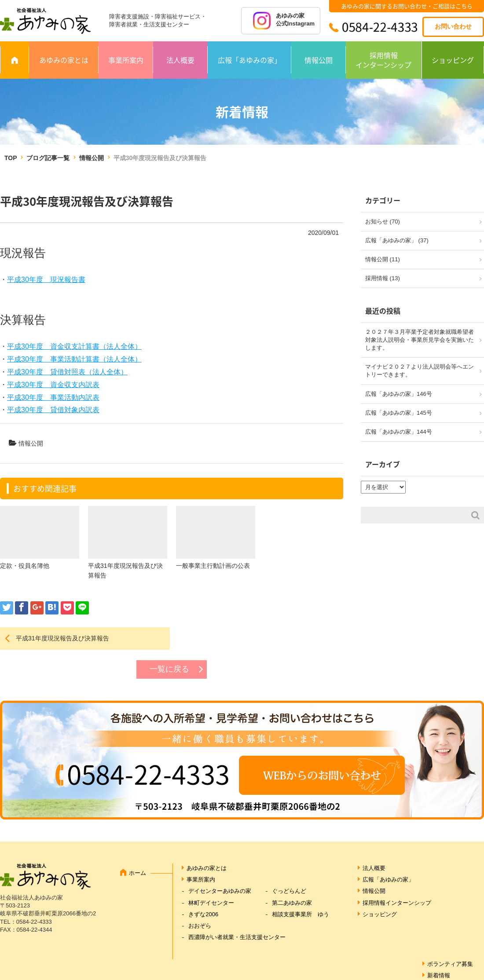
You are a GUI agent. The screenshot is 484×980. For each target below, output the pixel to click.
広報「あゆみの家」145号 (399, 413)
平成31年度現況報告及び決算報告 (62, 638)
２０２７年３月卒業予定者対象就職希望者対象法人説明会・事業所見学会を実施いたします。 (420, 340)
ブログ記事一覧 (48, 158)
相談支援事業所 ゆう (301, 914)
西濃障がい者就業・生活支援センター (237, 937)
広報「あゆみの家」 (249, 60)
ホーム (137, 873)
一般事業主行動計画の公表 (213, 566)
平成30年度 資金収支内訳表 (53, 385)
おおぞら (200, 926)
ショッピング (453, 60)
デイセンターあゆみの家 (220, 891)
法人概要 (180, 60)
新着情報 (439, 975)
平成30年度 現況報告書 (46, 280)
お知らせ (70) (383, 221)
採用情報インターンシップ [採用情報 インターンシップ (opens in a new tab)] (383, 60)
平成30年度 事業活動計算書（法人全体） (74, 359)
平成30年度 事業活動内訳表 (53, 397)
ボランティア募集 (450, 964)
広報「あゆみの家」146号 (399, 394)
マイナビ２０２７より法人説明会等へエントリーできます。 (420, 371)
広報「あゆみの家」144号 (399, 432)
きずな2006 (203, 914)
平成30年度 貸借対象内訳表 (53, 410)
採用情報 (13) (383, 278)
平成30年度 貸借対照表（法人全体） (67, 372)
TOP (11, 158)
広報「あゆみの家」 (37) (397, 240)
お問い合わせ (453, 26)
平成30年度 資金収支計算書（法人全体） (74, 346)
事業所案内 (126, 60)
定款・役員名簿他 (25, 566)
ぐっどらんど (289, 891)
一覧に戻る (169, 669)
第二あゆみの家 (292, 903)
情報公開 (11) (383, 259)
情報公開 (319, 60)
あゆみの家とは (64, 60)
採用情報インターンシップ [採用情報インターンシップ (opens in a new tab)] (397, 903)
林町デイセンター (211, 903)
